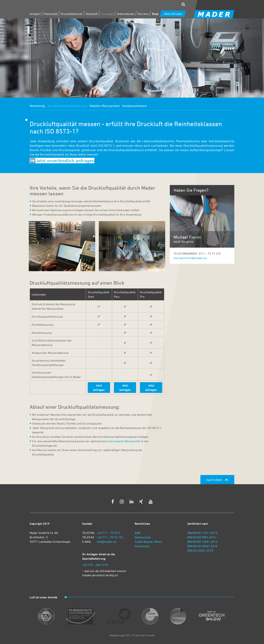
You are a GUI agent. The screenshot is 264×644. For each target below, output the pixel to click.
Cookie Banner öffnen (148, 542)
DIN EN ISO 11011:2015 (202, 533)
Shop (155, 14)
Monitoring (37, 106)
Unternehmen (126, 14)
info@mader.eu (107, 542)
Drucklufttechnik (72, 14)
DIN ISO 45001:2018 (200, 550)
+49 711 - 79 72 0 (108, 533)
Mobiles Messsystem (105, 106)
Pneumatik (51, 14)
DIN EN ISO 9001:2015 (202, 537)
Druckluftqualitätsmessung (67, 106)
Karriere (143, 14)
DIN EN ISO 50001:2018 (202, 546)
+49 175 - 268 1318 (95, 565)
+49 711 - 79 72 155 (110, 537)
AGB (138, 533)
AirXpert (35, 14)
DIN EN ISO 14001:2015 (202, 542)
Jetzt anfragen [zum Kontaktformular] (173, 14)
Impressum (142, 546)
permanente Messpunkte (124, 441)
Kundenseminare (135, 106)
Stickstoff (92, 14)
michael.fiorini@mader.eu (190, 258)
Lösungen (107, 14)
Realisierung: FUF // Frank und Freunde (132, 635)
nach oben (217, 480)
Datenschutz (143, 537)
